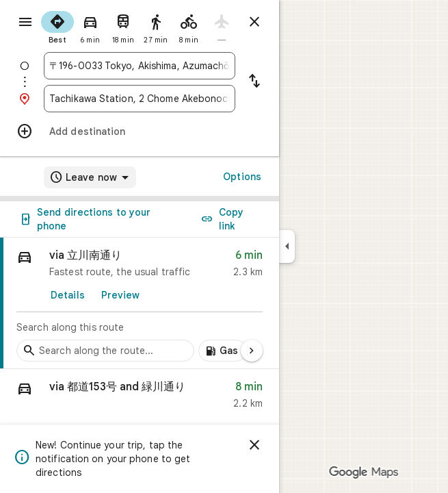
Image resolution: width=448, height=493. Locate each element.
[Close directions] (254, 22)
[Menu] (25, 22)
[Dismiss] (254, 445)
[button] (140, 398)
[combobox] (140, 66)
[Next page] (252, 351)
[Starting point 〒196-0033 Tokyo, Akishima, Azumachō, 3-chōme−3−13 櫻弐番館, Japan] (140, 66)
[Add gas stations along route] (223, 351)
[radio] (57, 26)
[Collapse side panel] (287, 246)
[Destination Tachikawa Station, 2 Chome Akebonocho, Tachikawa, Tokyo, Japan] (140, 99)
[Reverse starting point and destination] (254, 82)
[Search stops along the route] (105, 351)
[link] (140, 303)
